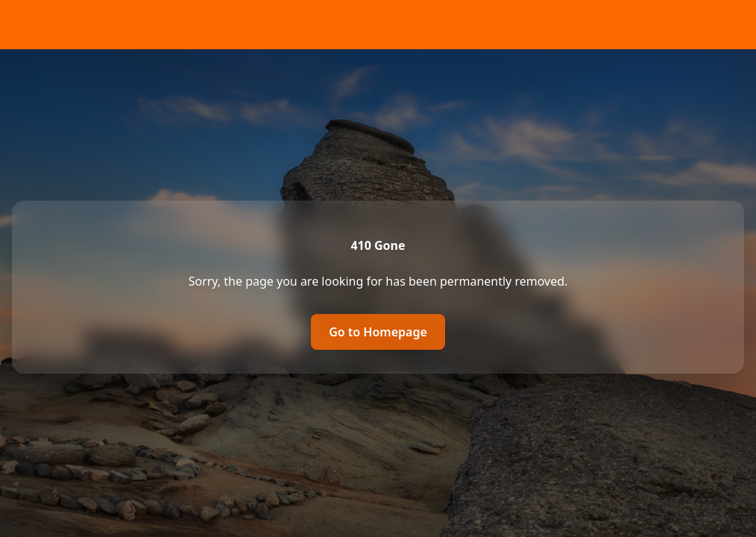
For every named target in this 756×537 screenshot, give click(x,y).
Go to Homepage (378, 332)
